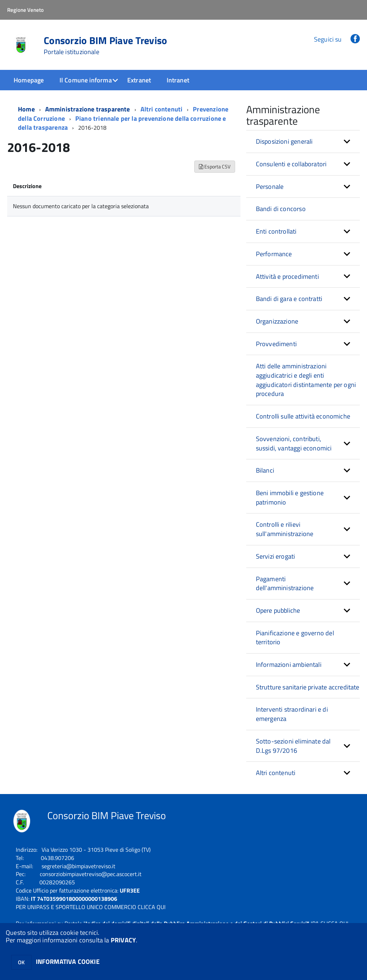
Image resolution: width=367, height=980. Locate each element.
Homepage (29, 80)
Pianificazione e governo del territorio (295, 638)
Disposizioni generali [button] (284, 141)
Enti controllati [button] (276, 231)
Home (26, 109)
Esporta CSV (215, 166)
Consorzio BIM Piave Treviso (106, 46)
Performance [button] (274, 254)
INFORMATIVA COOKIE (68, 962)
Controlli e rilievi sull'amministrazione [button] (285, 529)
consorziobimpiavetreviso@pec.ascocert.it (91, 874)
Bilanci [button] (265, 470)
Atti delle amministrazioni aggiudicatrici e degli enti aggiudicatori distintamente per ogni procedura (306, 380)
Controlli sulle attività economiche (303, 416)
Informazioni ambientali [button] (289, 665)
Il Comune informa (86, 80)
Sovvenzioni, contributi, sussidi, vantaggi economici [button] (294, 443)
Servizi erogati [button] (276, 556)
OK (21, 962)
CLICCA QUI (152, 907)
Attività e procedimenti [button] (287, 276)
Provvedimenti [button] (276, 344)
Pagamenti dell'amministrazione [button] (285, 584)
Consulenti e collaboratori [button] (291, 164)
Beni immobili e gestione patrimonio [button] (290, 498)
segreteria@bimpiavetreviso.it (78, 866)
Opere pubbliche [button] (278, 610)
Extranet (139, 80)
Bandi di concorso (281, 209)
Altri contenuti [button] (276, 773)
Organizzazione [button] (277, 321)
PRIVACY (123, 940)
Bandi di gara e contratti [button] (289, 299)
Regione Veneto (25, 10)
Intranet (178, 80)
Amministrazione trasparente (88, 109)
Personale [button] (270, 187)
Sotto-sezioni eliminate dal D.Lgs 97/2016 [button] (293, 746)
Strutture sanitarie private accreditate (308, 687)
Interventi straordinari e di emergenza (292, 714)
